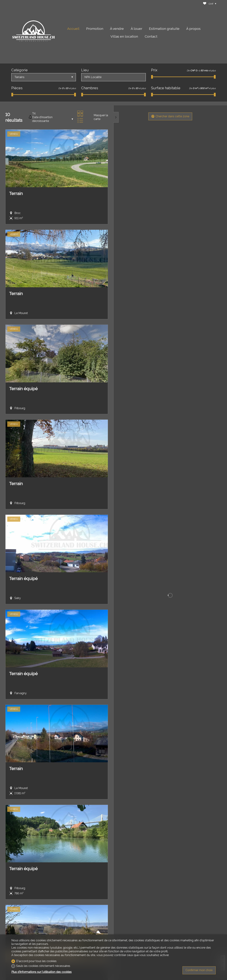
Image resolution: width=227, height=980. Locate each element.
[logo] (34, 32)
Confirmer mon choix (199, 970)
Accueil (73, 29)
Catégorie (20, 70)
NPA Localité (93, 77)
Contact (151, 36)
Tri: (34, 113)
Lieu (85, 70)
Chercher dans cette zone (170, 116)
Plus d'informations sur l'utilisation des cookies (41, 972)
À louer (136, 29)
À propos (193, 29)
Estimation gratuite (164, 29)
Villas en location (124, 36)
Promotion (95, 29)
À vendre (117, 29)
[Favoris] (205, 4)
